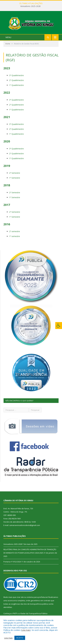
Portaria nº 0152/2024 (12, 565)
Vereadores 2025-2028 (30, 6)
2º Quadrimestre (16, 83)
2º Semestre (15, 176)
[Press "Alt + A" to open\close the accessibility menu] (59, 326)
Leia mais (26, 630)
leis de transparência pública (36, 607)
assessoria (12, 604)
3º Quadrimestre (16, 78)
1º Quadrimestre (16, 88)
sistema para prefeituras (37, 600)
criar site (20, 600)
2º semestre (15, 234)
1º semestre (15, 239)
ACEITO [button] (20, 638)
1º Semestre (15, 181)
